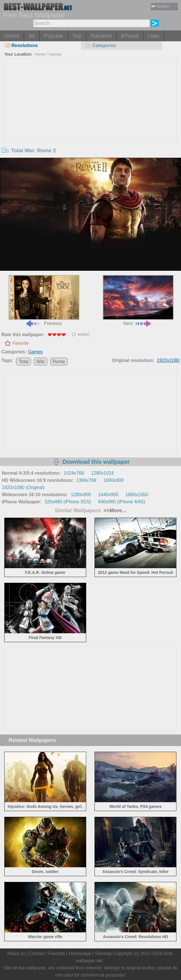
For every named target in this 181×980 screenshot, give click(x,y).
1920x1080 (168, 360)
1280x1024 (102, 473)
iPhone (130, 36)
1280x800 (81, 495)
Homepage (80, 953)
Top (77, 36)
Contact (37, 953)
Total (23, 362)
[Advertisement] (91, 102)
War (41, 362)
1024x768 (74, 473)
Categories (101, 45)
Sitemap (103, 953)
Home (12, 36)
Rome (59, 362)
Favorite (21, 343)
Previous (44, 300)
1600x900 (113, 480)
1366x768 (86, 480)
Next (138, 300)
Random (101, 36)
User (154, 36)
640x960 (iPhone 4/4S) (122, 502)
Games (55, 54)
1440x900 (108, 495)
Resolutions (21, 45)
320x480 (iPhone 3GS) (68, 502)
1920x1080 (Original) (23, 487)
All (32, 36)
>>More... (114, 511)
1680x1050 (137, 495)
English (160, 6)
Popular (54, 36)
